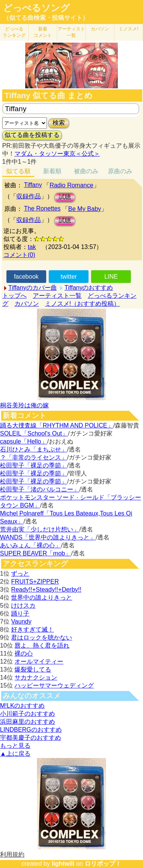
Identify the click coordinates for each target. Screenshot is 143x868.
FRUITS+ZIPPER (35, 582)
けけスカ (23, 606)
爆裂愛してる (33, 669)
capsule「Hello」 (24, 441)
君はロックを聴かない (42, 637)
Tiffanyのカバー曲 (33, 288)
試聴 (65, 197)
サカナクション (36, 677)
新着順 (52, 171)
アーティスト (71, 32)
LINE (111, 277)
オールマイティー (39, 661)
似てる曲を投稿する (32, 135)
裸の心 (24, 653)
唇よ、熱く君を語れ (42, 645)
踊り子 (20, 614)
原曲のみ (120, 171)
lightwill (63, 864)
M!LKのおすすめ (22, 706)
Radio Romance (71, 185)
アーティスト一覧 (57, 296)
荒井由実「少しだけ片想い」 (40, 529)
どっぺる (14, 32)
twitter (69, 277)
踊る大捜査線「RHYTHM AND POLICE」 (57, 425)
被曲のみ (86, 171)
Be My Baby (85, 209)
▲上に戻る (15, 754)
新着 (43, 32)
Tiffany (33, 185)
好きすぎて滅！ (32, 629)
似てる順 (18, 171)
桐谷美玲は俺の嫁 (24, 405)
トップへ (14, 296)
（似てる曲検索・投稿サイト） (46, 18)
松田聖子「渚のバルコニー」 (40, 489)
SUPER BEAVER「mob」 (35, 553)
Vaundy (21, 621)
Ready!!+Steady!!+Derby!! (46, 590)
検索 (59, 123)
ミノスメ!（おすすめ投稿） (82, 304)
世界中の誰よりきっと (42, 598)
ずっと (20, 574)
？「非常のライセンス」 (34, 457)
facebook (26, 277)
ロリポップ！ (103, 864)
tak (32, 247)
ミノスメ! (128, 29)
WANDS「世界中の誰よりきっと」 (48, 537)
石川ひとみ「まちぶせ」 (34, 449)
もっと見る (15, 746)
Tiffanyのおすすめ (89, 288)
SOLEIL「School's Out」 (34, 433)
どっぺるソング (36, 8)
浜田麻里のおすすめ (27, 722)
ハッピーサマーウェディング (54, 685)
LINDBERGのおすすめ (31, 730)
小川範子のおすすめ (27, 714)
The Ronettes (42, 208)
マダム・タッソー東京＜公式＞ (57, 154)
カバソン (100, 29)
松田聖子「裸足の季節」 (34, 465)
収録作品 (29, 196)
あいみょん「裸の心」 (31, 545)
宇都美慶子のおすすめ (31, 738)
